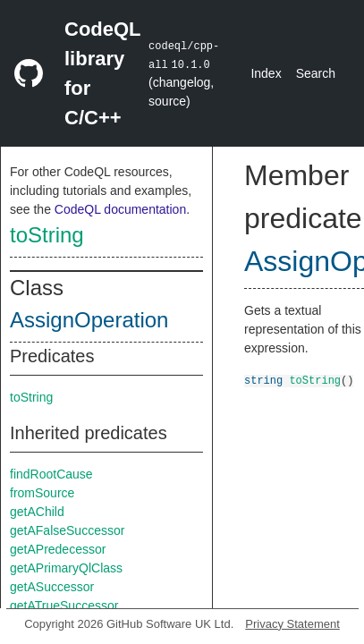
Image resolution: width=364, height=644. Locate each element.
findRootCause (51, 474)
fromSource (42, 493)
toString (47, 235)
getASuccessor (52, 587)
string (263, 380)
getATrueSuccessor (64, 606)
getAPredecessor (58, 549)
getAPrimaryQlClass (66, 568)
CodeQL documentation (120, 209)
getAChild (37, 512)
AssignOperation (89, 320)
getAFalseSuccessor (67, 530)
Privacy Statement (292, 624)
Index (266, 73)
